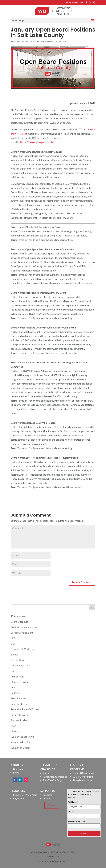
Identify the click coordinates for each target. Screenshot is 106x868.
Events (14, 654)
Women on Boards (21, 748)
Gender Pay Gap (19, 665)
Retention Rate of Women (25, 709)
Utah (13, 726)
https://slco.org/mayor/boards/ (37, 142)
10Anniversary (19, 616)
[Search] (92, 607)
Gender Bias (17, 660)
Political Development (84, 773)
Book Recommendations (24, 627)
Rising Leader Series (82, 780)
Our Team (18, 769)
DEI (13, 644)
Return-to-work (19, 715)
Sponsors (47, 795)
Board (16, 773)
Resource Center (20, 704)
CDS (13, 638)
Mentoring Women (21, 682)
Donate (47, 798)
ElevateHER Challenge (23, 649)
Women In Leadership (22, 737)
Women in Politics (20, 742)
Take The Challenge (53, 780)
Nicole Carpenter (21, 41)
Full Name (73, 802)
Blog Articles (19, 798)
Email (71, 812)
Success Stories (19, 720)
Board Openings (47, 41)
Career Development (22, 633)
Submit (84, 834)
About (46, 773)
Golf (13, 671)
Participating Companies (55, 777)
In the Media (17, 676)
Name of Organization (77, 821)
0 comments (61, 41)
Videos (14, 731)
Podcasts (16, 693)
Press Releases (19, 698)
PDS (13, 687)
